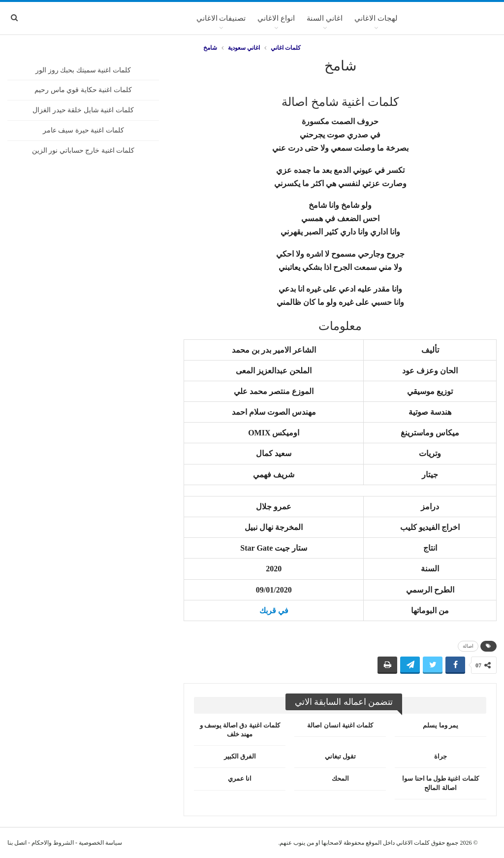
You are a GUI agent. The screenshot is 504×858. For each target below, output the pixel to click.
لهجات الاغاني (376, 18)
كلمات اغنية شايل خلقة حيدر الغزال (83, 110)
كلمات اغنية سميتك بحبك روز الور (83, 70)
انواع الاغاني (276, 18)
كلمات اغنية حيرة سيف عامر (83, 130)
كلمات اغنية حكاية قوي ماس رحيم (83, 90)
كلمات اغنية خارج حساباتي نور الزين (83, 150)
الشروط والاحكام (53, 843)
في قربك (274, 610)
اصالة (468, 646)
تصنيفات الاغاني (221, 18)
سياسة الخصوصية (100, 843)
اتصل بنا (17, 843)
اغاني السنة (325, 18)
